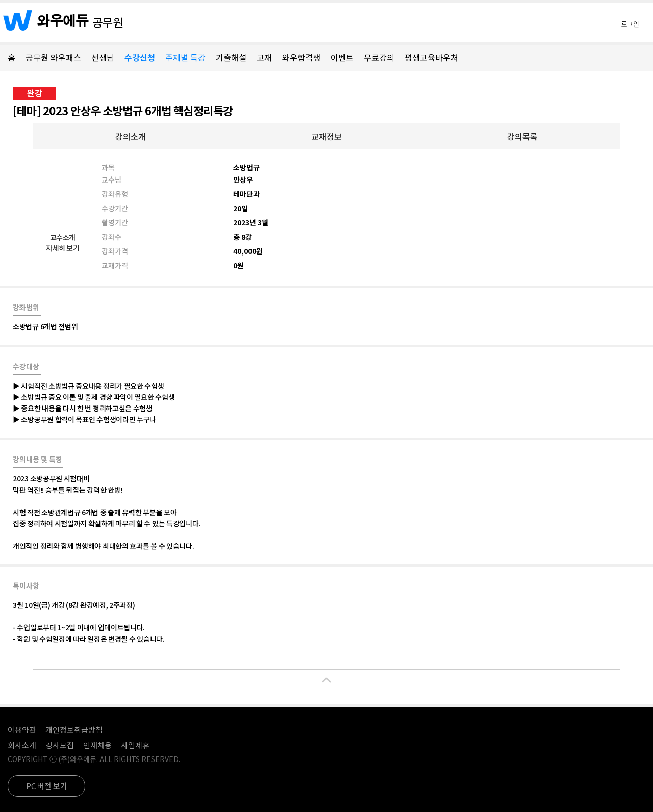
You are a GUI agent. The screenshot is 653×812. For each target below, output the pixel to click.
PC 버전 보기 (47, 786)
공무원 (108, 22)
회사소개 (22, 745)
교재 (264, 57)
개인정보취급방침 (74, 730)
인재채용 (97, 745)
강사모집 (60, 745)
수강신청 (140, 57)
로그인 (630, 24)
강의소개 (131, 136)
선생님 (103, 57)
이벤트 (342, 57)
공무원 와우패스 (53, 57)
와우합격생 (301, 57)
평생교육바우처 (431, 57)
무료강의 (379, 57)
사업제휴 (135, 745)
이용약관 (22, 730)
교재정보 (326, 136)
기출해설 (231, 57)
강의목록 (522, 136)
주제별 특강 (185, 57)
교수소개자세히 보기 (62, 243)
